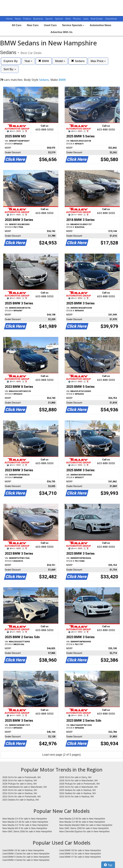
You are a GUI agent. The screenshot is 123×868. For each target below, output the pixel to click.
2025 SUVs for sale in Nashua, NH (20, 790)
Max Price (98, 61)
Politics (27, 19)
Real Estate (97, 19)
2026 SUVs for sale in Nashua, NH (20, 780)
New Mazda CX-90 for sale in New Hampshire (82, 822)
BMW (44, 61)
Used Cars (50, 25)
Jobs (86, 19)
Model (60, 61)
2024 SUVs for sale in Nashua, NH (20, 793)
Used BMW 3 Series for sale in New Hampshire (26, 854)
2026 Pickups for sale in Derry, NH (20, 784)
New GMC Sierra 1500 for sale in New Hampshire (84, 828)
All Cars (16, 25)
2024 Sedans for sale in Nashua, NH (77, 793)
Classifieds (111, 19)
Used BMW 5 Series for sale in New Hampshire (26, 857)
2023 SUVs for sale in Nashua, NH (77, 797)
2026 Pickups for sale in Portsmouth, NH (79, 784)
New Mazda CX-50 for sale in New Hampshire (82, 819)
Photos (77, 19)
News (18, 19)
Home (9, 19)
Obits (68, 19)
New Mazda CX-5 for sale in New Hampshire (25, 819)
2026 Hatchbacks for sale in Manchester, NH (25, 787)
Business (39, 19)
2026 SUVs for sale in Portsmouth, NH (22, 777)
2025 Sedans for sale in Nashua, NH (77, 790)
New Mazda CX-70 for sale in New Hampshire (25, 825)
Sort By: (10, 69)
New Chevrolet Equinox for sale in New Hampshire (84, 831)
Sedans (78, 61)
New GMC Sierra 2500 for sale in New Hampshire (27, 831)
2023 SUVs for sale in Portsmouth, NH (22, 797)
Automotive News (100, 25)
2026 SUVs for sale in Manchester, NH (78, 780)
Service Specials (73, 25)
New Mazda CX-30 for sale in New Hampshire (25, 822)
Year (28, 61)
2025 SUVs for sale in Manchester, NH (78, 787)
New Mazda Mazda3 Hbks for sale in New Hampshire (86, 825)
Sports (49, 19)
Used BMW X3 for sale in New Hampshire (23, 850)
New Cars (33, 25)
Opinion (59, 19)
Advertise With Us (62, 32)
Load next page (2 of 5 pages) (61, 755)
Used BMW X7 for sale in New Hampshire (80, 857)
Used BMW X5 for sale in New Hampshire (80, 850)
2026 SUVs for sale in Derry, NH (75, 777)
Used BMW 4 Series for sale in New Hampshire (26, 860)
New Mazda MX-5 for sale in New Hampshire (25, 828)
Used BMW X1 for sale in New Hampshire (80, 854)
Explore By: (11, 61)
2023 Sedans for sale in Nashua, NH (21, 800)
